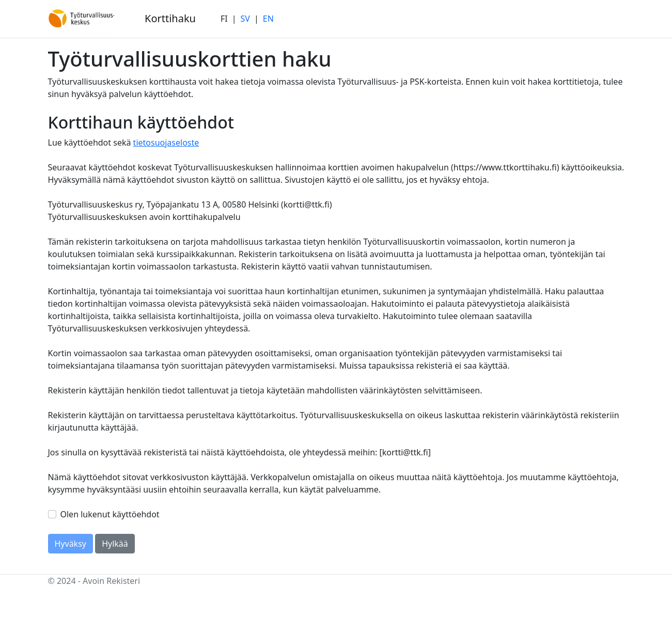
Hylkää (115, 544)
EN (268, 19)
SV (245, 19)
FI (224, 19)
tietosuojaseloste (166, 142)
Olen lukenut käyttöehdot (110, 514)
